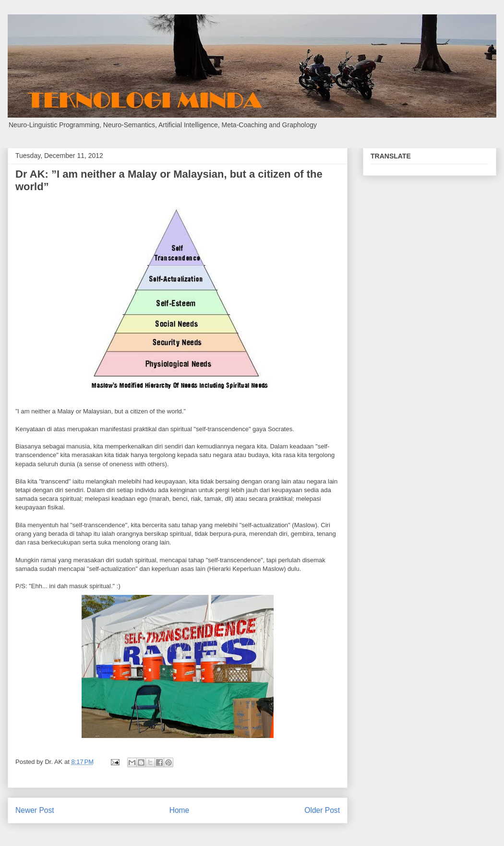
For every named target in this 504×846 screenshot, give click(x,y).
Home (180, 810)
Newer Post (35, 810)
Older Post (322, 810)
